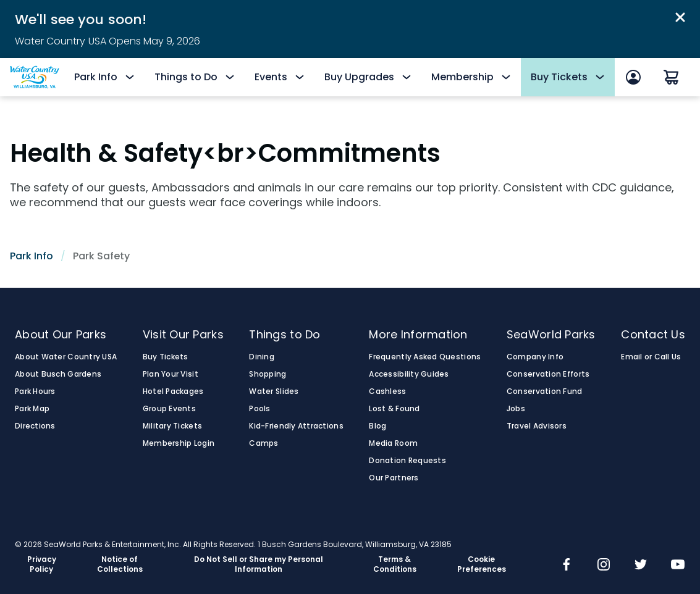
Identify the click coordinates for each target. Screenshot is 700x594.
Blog (377, 426)
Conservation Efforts (548, 374)
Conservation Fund (545, 391)
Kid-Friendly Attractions (296, 426)
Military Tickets (172, 426)
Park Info (32, 256)
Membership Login (179, 443)
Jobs (516, 409)
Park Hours (35, 391)
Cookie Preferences (482, 564)
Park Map (32, 409)
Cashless (387, 391)
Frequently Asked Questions (425, 357)
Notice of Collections (120, 564)
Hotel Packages (173, 391)
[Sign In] (633, 77)
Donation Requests (407, 461)
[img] (567, 566)
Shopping (268, 374)
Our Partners (394, 478)
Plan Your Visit (171, 374)
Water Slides (274, 391)
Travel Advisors (537, 426)
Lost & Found (394, 409)
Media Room (393, 443)
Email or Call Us (651, 357)
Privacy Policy (42, 564)
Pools (259, 409)
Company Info (535, 357)
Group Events (169, 409)
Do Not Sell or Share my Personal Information (259, 564)
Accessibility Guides (409, 374)
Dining (262, 357)
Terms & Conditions (395, 564)
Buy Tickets (166, 357)
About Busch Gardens (58, 374)
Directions (35, 426)
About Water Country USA (66, 357)
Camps (264, 443)
